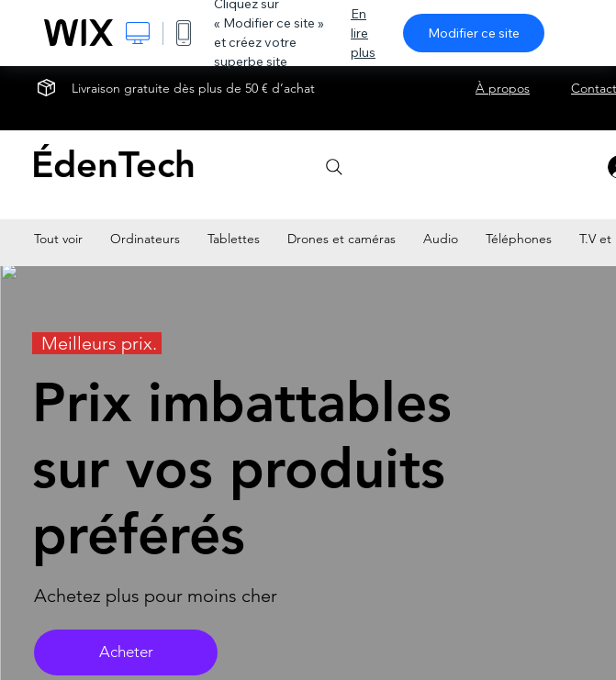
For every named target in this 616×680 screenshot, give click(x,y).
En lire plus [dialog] (363, 33)
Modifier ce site (474, 33)
